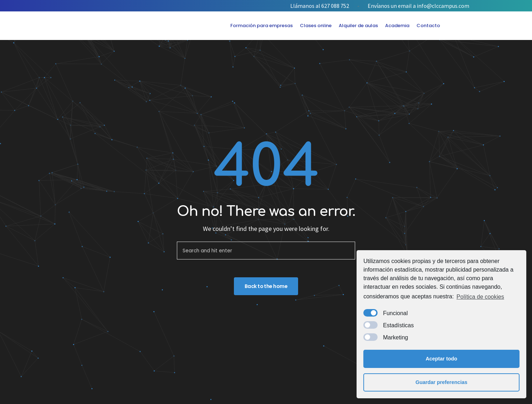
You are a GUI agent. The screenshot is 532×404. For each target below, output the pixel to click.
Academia (397, 26)
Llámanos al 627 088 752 (320, 6)
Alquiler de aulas (358, 26)
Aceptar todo (442, 359)
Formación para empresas (262, 26)
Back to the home (266, 286)
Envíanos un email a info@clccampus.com (418, 6)
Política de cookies (480, 297)
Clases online (316, 26)
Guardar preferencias (441, 382)
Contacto (428, 26)
